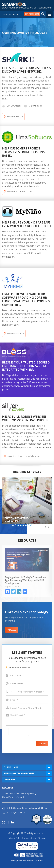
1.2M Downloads (12, 106)
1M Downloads (33, 106)
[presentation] (45, 527)
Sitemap (42, 838)
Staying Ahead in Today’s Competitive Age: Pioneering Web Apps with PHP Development (26, 580)
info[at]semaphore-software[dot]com (27, 808)
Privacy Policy (15, 838)
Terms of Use (30, 838)
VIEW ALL (12, 630)
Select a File (27, 708)
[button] (13, 525)
